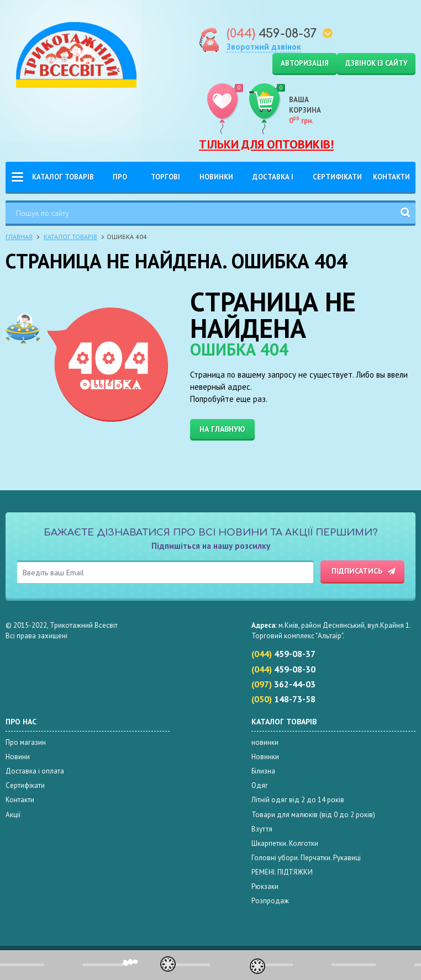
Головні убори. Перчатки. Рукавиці (306, 858)
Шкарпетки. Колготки (285, 843)
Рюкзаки (265, 886)
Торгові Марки (165, 182)
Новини (18, 757)
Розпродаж (270, 901)
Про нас (120, 182)
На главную (222, 429)
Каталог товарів (63, 177)
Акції (13, 815)
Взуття (262, 829)
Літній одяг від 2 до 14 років (298, 800)
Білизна (263, 771)
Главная (19, 237)
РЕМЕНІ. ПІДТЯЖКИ (282, 872)
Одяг (260, 785)
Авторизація (305, 63)
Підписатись (357, 571)
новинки (265, 742)
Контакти (391, 177)
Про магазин (26, 742)
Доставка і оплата (273, 182)
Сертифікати (337, 177)
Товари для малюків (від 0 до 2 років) (313, 815)
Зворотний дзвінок (264, 47)
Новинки (216, 177)
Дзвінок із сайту (376, 63)
